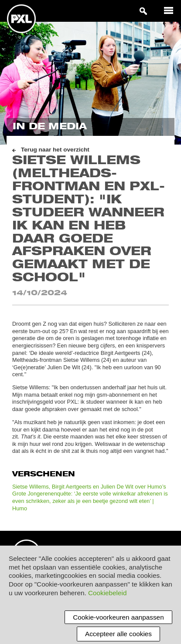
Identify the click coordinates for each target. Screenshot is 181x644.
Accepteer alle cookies (118, 634)
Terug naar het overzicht (55, 150)
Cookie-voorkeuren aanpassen (118, 617)
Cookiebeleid (107, 593)
